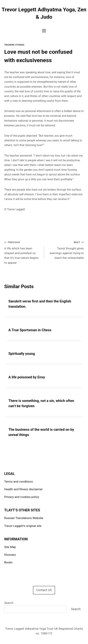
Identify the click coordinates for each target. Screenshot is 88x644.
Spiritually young (22, 354)
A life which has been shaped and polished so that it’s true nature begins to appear (23, 252)
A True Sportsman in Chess (30, 330)
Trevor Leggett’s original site (23, 526)
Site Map (10, 547)
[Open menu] (44, 31)
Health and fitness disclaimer (23, 489)
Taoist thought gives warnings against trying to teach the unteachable (65, 250)
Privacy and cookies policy (22, 497)
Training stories (14, 45)
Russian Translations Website (24, 518)
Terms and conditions (19, 482)
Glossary (10, 555)
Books (8, 562)
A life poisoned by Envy (27, 377)
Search (9, 603)
